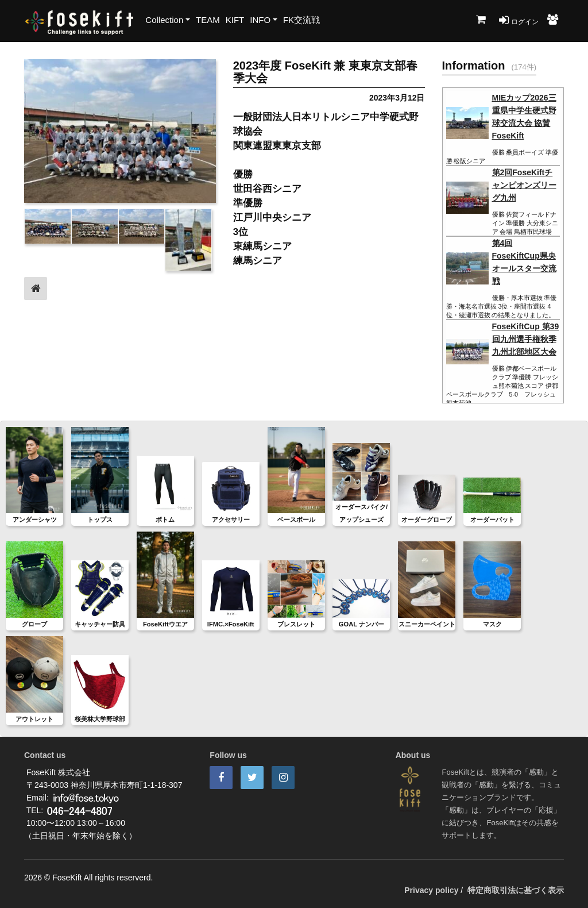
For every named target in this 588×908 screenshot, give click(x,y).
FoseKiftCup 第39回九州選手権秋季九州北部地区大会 (526, 339)
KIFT (235, 20)
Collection (164, 20)
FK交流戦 (301, 20)
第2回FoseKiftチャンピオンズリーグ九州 (524, 185)
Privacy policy (431, 890)
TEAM (208, 20)
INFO (260, 20)
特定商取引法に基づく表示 (516, 890)
